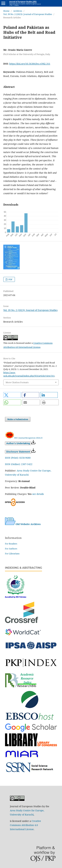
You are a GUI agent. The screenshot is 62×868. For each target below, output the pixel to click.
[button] (12, 395)
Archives (18, 11)
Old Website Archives (23, 524)
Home (6, 11)
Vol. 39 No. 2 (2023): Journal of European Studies (28, 14)
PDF (10, 279)
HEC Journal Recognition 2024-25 (28, 438)
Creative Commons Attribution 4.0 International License (25, 825)
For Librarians (12, 554)
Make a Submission (18, 419)
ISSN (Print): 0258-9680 (18, 458)
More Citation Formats (17, 382)
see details (38, 494)
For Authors (11, 549)
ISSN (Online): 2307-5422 (19, 464)
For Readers (11, 544)
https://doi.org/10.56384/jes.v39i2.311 (30, 64)
